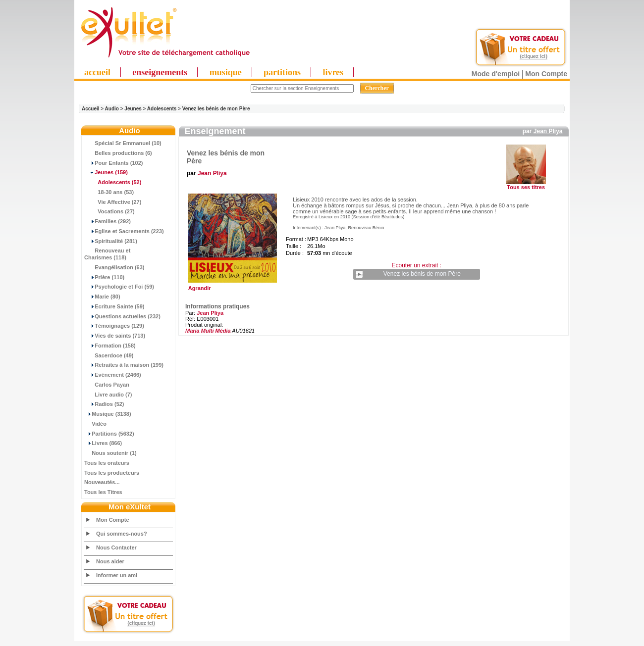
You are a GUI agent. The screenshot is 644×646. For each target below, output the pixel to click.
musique (226, 72)
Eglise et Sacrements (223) (124, 231)
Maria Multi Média (208, 331)
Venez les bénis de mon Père (216, 109)
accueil (97, 72)
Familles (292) (107, 221)
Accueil (91, 109)
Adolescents (162, 109)
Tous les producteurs (112, 473)
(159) (106, 172)
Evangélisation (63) (114, 267)
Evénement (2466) (113, 375)
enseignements (160, 72)
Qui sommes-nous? (122, 534)
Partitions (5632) (109, 434)
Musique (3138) (108, 414)
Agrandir (231, 286)
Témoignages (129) (114, 326)
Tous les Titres (103, 492)
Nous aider (110, 561)
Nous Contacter (116, 547)
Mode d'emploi (496, 74)
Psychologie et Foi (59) (119, 287)
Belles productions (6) (118, 153)
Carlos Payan (107, 385)
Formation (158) (110, 346)
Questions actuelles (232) (122, 316)
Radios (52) (104, 404)
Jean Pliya (548, 131)
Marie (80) (102, 297)
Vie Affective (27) (113, 202)
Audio (112, 109)
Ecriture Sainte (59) (114, 306)
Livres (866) (103, 443)
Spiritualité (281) (111, 241)
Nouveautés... (102, 482)
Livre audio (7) (108, 395)
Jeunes (133, 109)
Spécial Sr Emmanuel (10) (123, 143)
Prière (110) (104, 277)
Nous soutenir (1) (110, 453)
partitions (282, 72)
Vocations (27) (109, 211)
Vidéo (95, 424)
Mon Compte (546, 74)
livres (333, 72)
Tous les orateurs (107, 463)
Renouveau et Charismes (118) (107, 254)
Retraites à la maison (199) (124, 365)
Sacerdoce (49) (109, 355)
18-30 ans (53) (109, 192)
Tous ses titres (526, 187)
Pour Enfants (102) (113, 163)
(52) (113, 182)
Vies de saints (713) (115, 336)
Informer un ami (117, 575)
